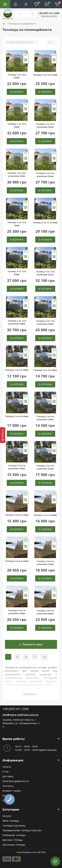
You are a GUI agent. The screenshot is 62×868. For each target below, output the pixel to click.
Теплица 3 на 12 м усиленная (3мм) (45, 273)
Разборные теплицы (14, 835)
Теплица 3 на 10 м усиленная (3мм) (45, 126)
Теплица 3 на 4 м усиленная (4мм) (17, 467)
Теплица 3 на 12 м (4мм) (45, 223)
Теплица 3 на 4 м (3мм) (17, 370)
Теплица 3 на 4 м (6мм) (17, 416)
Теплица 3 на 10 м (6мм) (17, 125)
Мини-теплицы (11, 821)
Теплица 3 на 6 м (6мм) (17, 561)
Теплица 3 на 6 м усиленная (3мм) (45, 563)
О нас (6, 772)
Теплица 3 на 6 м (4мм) (45, 515)
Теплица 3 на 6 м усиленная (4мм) (17, 612)
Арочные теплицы (13, 840)
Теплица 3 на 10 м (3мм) (17, 76)
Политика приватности (16, 781)
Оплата (7, 767)
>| (44, 657)
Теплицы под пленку (14, 825)
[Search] (33, 14)
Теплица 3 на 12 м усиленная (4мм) (17, 322)
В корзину (17, 92)
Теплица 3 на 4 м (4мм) (45, 370)
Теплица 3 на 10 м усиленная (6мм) (45, 175)
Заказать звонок (49, 16)
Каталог (7, 816)
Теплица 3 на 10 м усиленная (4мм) (17, 175)
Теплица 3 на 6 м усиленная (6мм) (45, 612)
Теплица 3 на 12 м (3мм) (17, 224)
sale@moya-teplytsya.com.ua (21, 715)
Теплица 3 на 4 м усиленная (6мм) (45, 467)
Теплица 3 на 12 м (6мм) (17, 273)
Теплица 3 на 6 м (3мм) (17, 515)
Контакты (8, 786)
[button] (26, 4)
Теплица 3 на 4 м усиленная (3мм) (45, 418)
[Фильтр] (3, 435)
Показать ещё (31, 644)
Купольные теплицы (14, 845)
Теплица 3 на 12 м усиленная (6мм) (45, 322)
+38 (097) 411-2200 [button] (16, 709)
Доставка (8, 776)
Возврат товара (12, 791)
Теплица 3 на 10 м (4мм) (45, 75)
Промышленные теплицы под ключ (22, 830)
